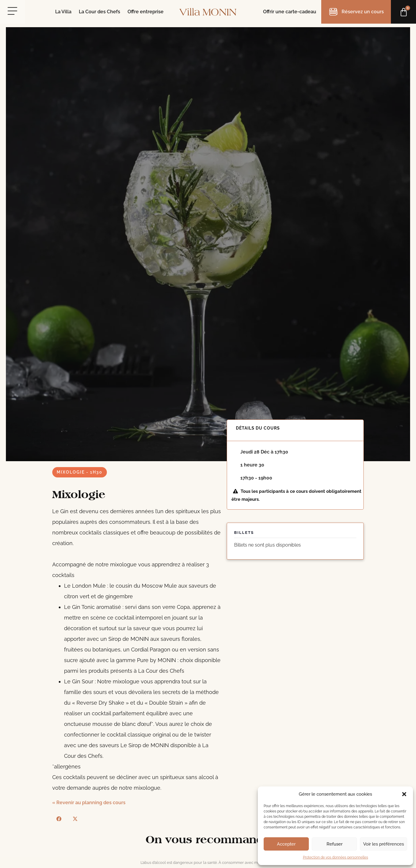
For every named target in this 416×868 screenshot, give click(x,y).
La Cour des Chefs (99, 12)
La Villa (63, 12)
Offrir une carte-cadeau (290, 12)
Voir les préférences (384, 844)
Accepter (286, 844)
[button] (404, 794)
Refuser (335, 844)
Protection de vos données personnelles (336, 857)
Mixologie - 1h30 (80, 472)
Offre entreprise (146, 12)
